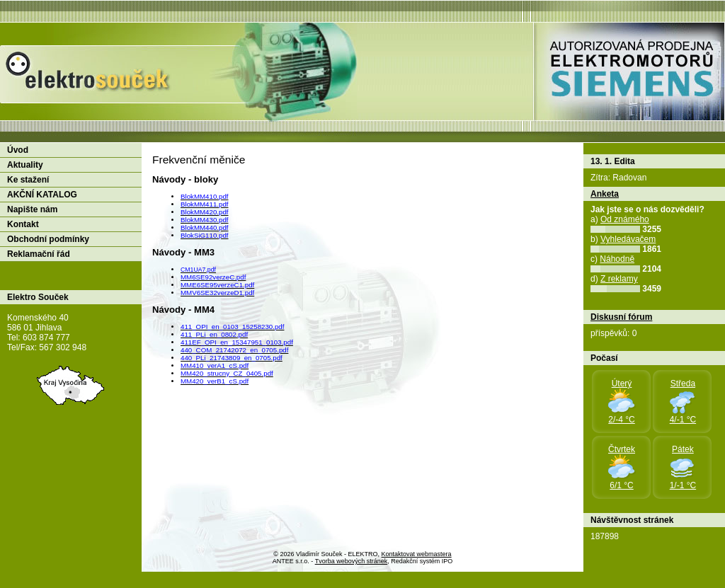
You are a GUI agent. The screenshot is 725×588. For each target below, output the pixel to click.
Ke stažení (28, 180)
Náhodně (617, 259)
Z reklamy (619, 279)
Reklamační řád (39, 254)
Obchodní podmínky (48, 239)
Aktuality (25, 165)
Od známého (625, 219)
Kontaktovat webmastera (417, 554)
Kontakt (23, 224)
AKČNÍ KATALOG (42, 195)
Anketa (605, 194)
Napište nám (32, 209)
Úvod (18, 150)
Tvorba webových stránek (352, 561)
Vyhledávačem (628, 239)
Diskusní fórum (621, 317)
